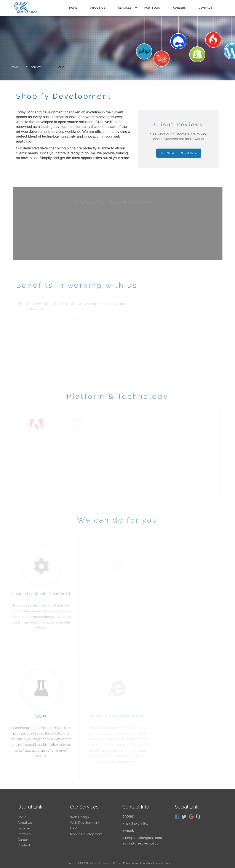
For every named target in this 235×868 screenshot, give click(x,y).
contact (206, 8)
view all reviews (179, 153)
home (19, 67)
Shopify (60, 67)
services (128, 8)
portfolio (152, 8)
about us (98, 8)
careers (179, 8)
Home (73, 8)
